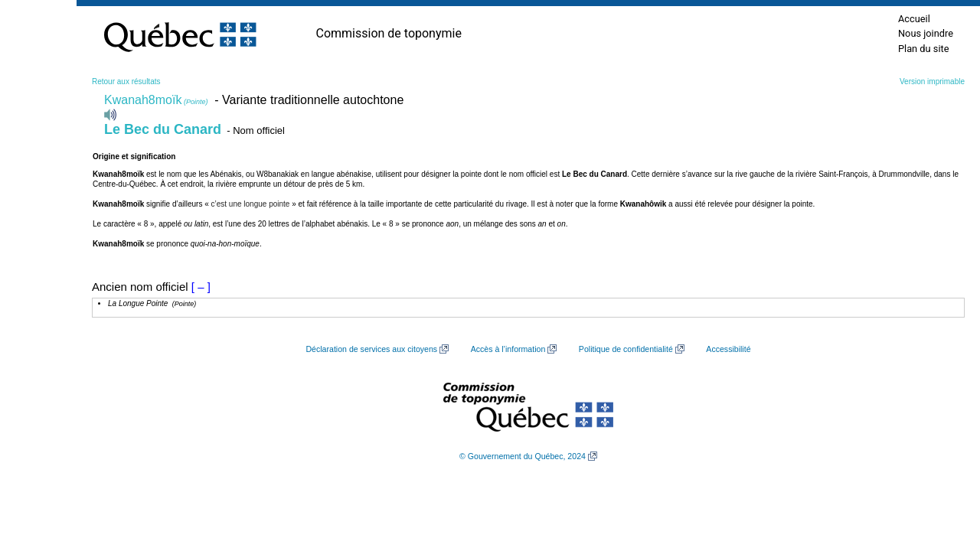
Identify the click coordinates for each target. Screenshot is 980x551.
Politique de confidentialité (626, 349)
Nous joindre (926, 33)
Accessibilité (728, 349)
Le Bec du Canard (163, 129)
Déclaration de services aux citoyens (371, 349)
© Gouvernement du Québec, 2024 (523, 456)
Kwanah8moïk (156, 100)
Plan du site (924, 49)
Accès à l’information (508, 349)
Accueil (914, 19)
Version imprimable (932, 82)
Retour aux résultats (126, 82)
